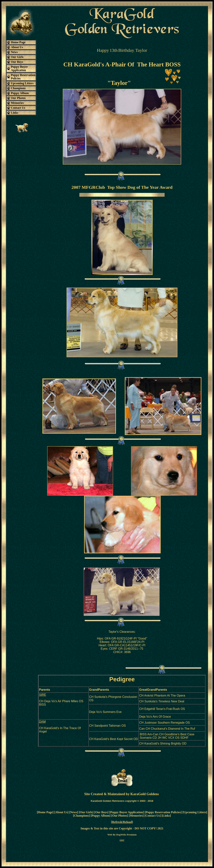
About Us (61, 812)
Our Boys (101, 812)
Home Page (45, 812)
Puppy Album (101, 816)
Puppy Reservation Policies (163, 812)
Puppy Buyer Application (127, 812)
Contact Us (153, 816)
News (74, 812)
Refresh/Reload (122, 822)
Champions (81, 816)
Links (166, 816)
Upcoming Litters (195, 812)
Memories (136, 816)
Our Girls (86, 812)
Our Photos (120, 816)
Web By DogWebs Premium (122, 835)
